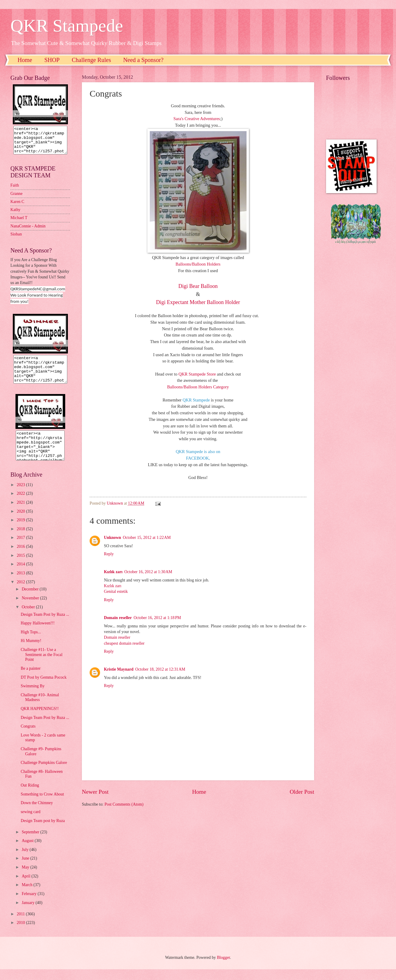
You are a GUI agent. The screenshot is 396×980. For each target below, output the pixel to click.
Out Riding (30, 796)
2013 (21, 584)
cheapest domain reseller (124, 643)
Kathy (15, 215)
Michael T (19, 223)
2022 (21, 504)
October (29, 618)
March (28, 896)
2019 (21, 531)
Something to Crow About (42, 805)
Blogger (223, 968)
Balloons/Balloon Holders (198, 264)
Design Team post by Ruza (43, 831)
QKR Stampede (67, 26)
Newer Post (95, 792)
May (26, 878)
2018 (21, 540)
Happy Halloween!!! (38, 634)
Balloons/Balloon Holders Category (198, 387)
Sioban (16, 239)
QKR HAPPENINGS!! (40, 719)
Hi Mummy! (31, 651)
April (27, 887)
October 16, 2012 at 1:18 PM (157, 618)
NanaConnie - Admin (28, 231)
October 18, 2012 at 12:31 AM (160, 669)
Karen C (17, 207)
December (31, 600)
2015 (21, 566)
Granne (17, 199)
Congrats (28, 737)
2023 (21, 496)
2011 (21, 925)
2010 (21, 933)
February (30, 904)
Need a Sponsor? (144, 60)
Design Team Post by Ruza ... (45, 625)
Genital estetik (116, 591)
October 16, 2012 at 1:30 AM (148, 572)
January (29, 913)
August (28, 851)
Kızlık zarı (113, 572)
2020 (21, 522)
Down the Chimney (37, 814)
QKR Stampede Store (197, 374)
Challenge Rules (91, 60)
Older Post (302, 792)
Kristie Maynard (119, 669)
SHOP (52, 60)
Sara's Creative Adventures (197, 119)
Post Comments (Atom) (124, 804)
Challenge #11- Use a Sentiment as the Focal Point (41, 665)
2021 (21, 513)
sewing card (30, 822)
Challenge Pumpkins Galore (44, 773)
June (26, 869)
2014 (21, 575)
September (31, 843)
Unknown (113, 538)
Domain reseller (118, 618)
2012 (21, 593)
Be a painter (31, 679)
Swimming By (32, 697)
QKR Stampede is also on (198, 452)
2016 (21, 557)
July (26, 860)
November (31, 609)
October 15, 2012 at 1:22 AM (147, 538)
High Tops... (31, 643)
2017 (21, 548)
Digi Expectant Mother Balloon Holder (198, 302)
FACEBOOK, (198, 458)
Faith (15, 191)
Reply (109, 554)
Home (25, 60)
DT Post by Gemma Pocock (43, 688)
